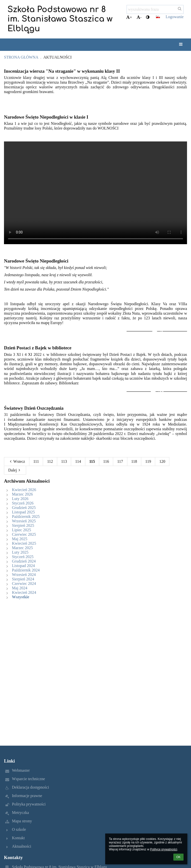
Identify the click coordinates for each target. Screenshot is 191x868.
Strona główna (21, 57)
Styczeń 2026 (23, 503)
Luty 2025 (20, 552)
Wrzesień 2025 (24, 521)
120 (162, 461)
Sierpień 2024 (23, 579)
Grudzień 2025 (24, 508)
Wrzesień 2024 (24, 575)
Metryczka (20, 813)
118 (134, 461)
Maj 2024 (20, 588)
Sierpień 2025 (23, 525)
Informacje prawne (27, 796)
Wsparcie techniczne (28, 779)
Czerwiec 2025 (24, 534)
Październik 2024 (26, 570)
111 (36, 461)
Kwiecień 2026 (24, 490)
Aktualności (57, 57)
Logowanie (175, 17)
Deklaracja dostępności (30, 787)
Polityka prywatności (29, 804)
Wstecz (17, 461)
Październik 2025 (26, 517)
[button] (158, 17)
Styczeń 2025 (23, 557)
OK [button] (178, 857)
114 (78, 461)
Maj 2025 (20, 539)
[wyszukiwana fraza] (155, 9)
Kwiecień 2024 (24, 592)
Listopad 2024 (23, 566)
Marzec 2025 (22, 548)
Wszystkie (21, 597)
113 (64, 461)
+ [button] (129, 17)
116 (106, 461)
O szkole (19, 829)
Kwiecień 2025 (24, 543)
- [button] (139, 17)
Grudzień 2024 (24, 561)
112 (50, 461)
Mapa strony (22, 821)
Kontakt (18, 838)
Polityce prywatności (164, 849)
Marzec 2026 (22, 494)
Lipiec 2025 (22, 530)
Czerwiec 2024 (24, 584)
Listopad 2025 (23, 512)
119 (148, 461)
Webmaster (21, 770)
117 (120, 461)
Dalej (15, 470)
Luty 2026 (20, 499)
